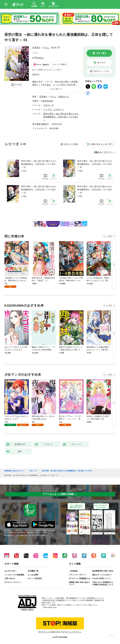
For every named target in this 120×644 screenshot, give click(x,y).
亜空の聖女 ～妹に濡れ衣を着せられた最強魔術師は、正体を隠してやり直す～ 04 (95, 190)
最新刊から (110, 152)
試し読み (18, 85)
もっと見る (108, 236)
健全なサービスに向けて (102, 575)
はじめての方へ (11, 571)
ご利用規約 (73, 571)
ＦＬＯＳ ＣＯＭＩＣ (54, 109)
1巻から (98, 152)
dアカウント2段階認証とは (80, 578)
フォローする (59, 48)
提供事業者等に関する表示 (103, 571)
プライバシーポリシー (78, 575)
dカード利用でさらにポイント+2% (46, 70)
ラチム (46, 48)
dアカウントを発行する (49, 632)
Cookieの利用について (101, 578)
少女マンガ (48, 105)
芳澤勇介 (36, 48)
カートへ (101, 63)
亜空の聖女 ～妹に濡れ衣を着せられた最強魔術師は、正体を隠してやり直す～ (61, 117)
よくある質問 (33, 575)
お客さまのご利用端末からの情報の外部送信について (103, 583)
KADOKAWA (47, 101)
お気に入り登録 (71, 144)
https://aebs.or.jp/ (50, 607)
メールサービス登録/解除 (14, 575)
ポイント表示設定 (35, 578)
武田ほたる (64, 97)
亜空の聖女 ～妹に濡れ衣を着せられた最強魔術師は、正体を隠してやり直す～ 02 (95, 164)
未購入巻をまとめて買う (102, 144)
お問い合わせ (10, 578)
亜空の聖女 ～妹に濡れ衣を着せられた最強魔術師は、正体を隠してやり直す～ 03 (39, 190)
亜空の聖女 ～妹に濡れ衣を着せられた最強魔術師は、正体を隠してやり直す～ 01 (39, 164)
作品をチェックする (101, 71)
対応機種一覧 (33, 571)
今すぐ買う (101, 53)
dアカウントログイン (13, 582)
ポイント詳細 (59, 64)
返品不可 (36, 74)
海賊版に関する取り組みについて (79, 583)
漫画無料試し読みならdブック (14, 471)
